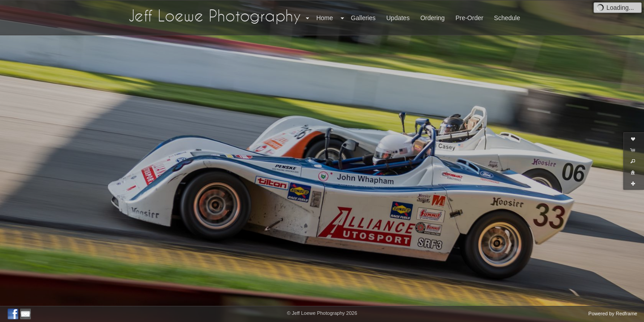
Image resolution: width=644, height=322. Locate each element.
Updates (398, 18)
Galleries (363, 18)
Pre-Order (469, 18)
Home (324, 18)
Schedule (507, 18)
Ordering (432, 18)
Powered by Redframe (613, 314)
